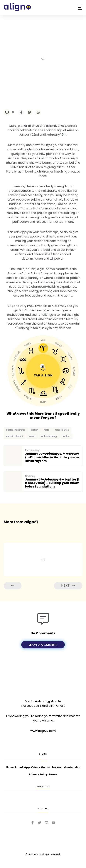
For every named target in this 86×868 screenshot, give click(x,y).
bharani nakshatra (16, 430)
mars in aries (62, 430)
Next (68, 586)
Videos (35, 767)
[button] (80, 8)
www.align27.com (43, 731)
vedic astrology (49, 436)
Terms (53, 774)
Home (10, 767)
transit (32, 436)
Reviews (57, 767)
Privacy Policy (38, 774)
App (27, 767)
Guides (46, 767)
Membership (72, 767)
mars (47, 430)
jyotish (35, 430)
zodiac (67, 436)
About (19, 767)
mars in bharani (15, 436)
